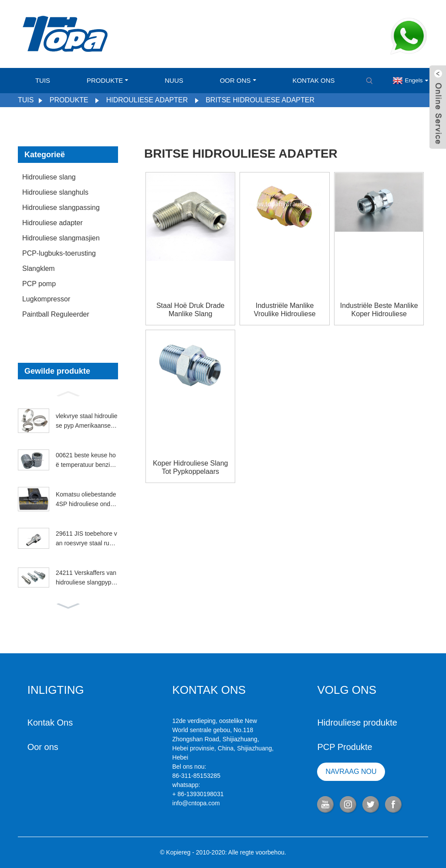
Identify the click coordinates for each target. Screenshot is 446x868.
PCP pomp (39, 284)
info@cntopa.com (196, 803)
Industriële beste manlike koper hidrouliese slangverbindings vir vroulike (379, 310)
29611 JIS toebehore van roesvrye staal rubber (86, 539)
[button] (68, 393)
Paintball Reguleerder (56, 314)
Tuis (43, 80)
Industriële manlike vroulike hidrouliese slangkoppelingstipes (285, 310)
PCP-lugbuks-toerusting (59, 253)
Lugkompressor (46, 299)
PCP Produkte (345, 747)
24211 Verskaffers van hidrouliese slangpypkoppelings (87, 578)
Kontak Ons (313, 80)
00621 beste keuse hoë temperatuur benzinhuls (86, 461)
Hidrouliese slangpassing (61, 208)
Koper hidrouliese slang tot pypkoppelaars (191, 467)
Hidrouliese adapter (147, 100)
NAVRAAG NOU (351, 772)
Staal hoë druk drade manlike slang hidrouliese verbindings (190, 310)
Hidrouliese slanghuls (55, 192)
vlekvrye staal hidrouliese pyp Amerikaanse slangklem (87, 422)
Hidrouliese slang (49, 177)
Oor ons (238, 80)
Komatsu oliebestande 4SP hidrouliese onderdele (86, 500)
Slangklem (39, 269)
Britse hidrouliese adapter (260, 100)
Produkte (107, 80)
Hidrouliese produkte (357, 723)
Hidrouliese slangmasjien (61, 238)
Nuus (174, 80)
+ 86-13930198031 (198, 794)
